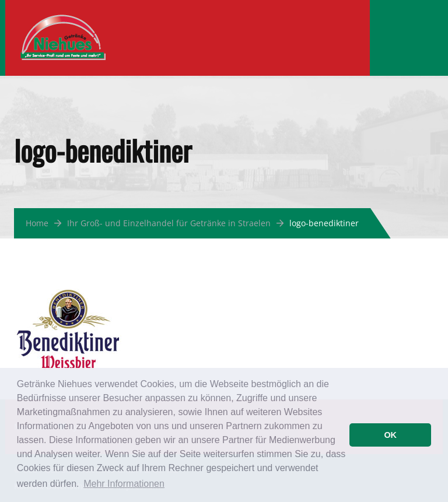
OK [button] (390, 435)
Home (37, 223)
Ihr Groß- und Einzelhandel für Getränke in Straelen (169, 223)
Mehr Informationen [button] (124, 484)
